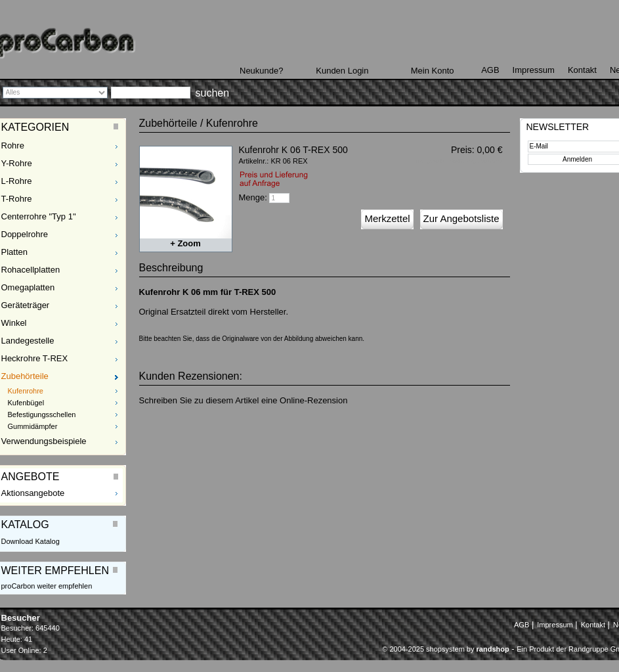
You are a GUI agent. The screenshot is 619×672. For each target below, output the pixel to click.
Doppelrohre (25, 234)
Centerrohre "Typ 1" (39, 216)
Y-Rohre (17, 163)
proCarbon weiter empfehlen (47, 586)
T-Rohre (17, 199)
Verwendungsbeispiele (44, 441)
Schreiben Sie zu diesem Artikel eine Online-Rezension (244, 400)
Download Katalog (31, 541)
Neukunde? (262, 71)
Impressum (534, 70)
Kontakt (582, 70)
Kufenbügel (26, 403)
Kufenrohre (26, 391)
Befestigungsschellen (42, 414)
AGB (490, 70)
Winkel (14, 323)
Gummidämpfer (33, 426)
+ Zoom (185, 243)
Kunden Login (342, 71)
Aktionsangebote (33, 493)
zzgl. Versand (484, 161)
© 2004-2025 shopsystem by (445, 649)
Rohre (13, 146)
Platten (14, 252)
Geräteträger (26, 305)
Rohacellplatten (31, 270)
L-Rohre (17, 181)
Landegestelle (28, 341)
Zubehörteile (25, 376)
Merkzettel (387, 218)
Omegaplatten (28, 287)
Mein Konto (433, 71)
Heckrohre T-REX (35, 358)
